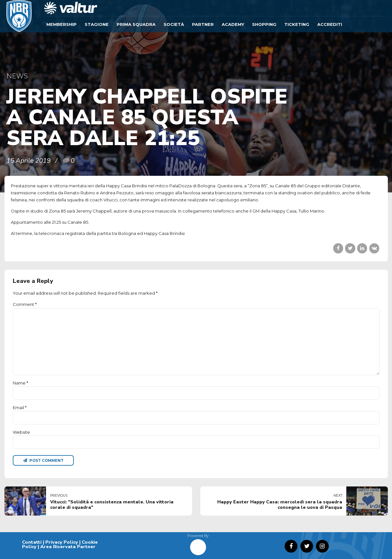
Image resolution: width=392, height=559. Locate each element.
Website (21, 432)
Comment (25, 304)
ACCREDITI (330, 24)
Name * (20, 383)
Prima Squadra (136, 24)
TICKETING (297, 24)
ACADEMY (233, 24)
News (17, 76)
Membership (61, 24)
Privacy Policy (62, 542)
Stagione (97, 24)
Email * (20, 408)
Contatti (32, 542)
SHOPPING (264, 24)
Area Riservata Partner (68, 547)
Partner (203, 24)
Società (174, 24)
